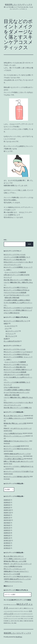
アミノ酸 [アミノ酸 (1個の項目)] (20, 608)
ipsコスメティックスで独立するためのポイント (18, 449)
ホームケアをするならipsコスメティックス (17, 295)
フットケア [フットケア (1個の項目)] (15, 618)
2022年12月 (7, 510)
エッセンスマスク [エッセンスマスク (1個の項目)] (10, 611)
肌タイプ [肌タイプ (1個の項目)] (10, 623)
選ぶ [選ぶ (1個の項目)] (13, 623)
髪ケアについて (10, 336)
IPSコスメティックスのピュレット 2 (15, 436)
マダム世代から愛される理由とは (14, 459)
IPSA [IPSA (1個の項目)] (7, 605)
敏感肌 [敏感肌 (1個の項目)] (25, 621)
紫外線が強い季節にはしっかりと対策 (15, 423)
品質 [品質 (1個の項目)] (12, 621)
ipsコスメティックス (12, 331)
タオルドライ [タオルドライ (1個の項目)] (18, 616)
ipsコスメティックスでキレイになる (15, 254)
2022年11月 (7, 513)
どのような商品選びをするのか (13, 433)
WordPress (19, 637)
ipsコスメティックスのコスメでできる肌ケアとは (18, 471)
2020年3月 (7, 533)
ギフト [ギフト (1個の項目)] (22, 611)
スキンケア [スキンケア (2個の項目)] (9, 616)
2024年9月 (7, 505)
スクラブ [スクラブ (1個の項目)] (14, 616)
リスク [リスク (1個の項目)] (29, 618)
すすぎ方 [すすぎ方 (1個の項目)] (16, 608)
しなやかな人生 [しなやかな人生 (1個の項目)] (11, 608)
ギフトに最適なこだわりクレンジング (15, 418)
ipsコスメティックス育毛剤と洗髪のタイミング (18, 310)
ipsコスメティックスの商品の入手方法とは (17, 290)
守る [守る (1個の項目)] (14, 621)
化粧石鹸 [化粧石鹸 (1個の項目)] (6, 621)
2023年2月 (7, 508)
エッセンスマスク (10, 326)
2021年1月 (7, 528)
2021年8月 (7, 523)
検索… (5, 240)
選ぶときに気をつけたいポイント (14, 416)
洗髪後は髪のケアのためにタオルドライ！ (16, 441)
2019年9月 (7, 543)
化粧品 (6, 323)
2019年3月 (7, 548)
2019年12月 (7, 540)
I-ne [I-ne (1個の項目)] (4, 605)
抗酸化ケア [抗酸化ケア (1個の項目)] (22, 621)
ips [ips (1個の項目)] (6, 605)
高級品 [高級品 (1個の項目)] (15, 623)
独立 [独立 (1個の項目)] (32, 621)
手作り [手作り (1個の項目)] (18, 621)
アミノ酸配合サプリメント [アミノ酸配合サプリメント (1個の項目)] (26, 608)
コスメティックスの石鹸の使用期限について (17, 257)
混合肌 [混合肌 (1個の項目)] (30, 621)
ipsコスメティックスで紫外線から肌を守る (17, 477)
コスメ (7, 328)
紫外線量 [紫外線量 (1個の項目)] (5, 623)
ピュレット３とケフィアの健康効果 (15, 272)
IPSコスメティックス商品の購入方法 (15, 260)
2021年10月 (7, 520)
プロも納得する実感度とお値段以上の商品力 (17, 300)
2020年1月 (7, 538)
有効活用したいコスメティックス (19, 5)
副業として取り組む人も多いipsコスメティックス (18, 461)
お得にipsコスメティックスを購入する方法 (17, 275)
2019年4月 (7, 546)
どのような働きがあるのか (12, 313)
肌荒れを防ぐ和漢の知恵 (12, 298)
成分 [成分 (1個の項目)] (16, 621)
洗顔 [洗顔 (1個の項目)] (28, 621)
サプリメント (10, 334)
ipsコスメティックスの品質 (12, 446)
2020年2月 (7, 535)
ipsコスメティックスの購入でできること (16, 287)
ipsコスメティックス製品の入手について (16, 321)
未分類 (6, 339)
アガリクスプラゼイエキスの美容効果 (15, 293)
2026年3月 (7, 500)
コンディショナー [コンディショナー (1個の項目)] (17, 614)
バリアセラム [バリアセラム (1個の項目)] (23, 616)
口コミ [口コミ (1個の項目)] (10, 621)
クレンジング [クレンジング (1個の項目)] (26, 611)
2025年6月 (7, 502)
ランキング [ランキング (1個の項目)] (26, 618)
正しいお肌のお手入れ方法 (12, 341)
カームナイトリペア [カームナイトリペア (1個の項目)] (17, 611)
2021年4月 (7, 525)
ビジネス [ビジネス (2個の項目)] (6, 618)
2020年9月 (7, 530)
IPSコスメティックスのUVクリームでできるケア (18, 308)
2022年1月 (7, 518)
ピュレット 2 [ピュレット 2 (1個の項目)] (10, 618)
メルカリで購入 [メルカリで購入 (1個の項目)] (20, 618)
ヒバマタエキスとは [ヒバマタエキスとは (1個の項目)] (30, 616)
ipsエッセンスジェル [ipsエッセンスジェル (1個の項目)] (12, 605)
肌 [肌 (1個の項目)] (8, 623)
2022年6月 (7, 515)
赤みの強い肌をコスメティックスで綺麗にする (18, 280)
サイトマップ (8, 277)
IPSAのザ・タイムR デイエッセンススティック (18, 428)
